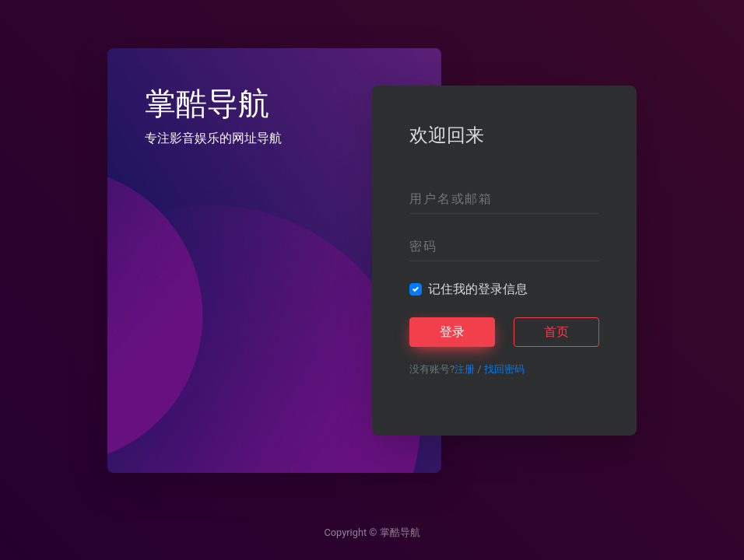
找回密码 (504, 369)
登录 (452, 332)
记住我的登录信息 (478, 289)
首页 (556, 332)
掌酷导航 (400, 532)
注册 (465, 369)
